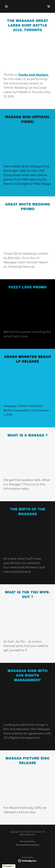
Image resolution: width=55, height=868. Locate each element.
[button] (6, 6)
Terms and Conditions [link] (28, 845)
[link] (49, 6)
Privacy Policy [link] (28, 841)
